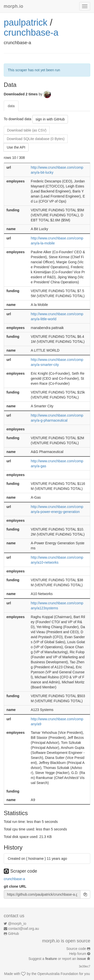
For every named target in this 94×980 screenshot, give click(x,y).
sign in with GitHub (50, 119)
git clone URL (15, 886)
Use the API (16, 147)
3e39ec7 (84, 966)
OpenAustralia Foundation (58, 974)
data (11, 106)
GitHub (14, 934)
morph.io (14, 6)
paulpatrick (26, 22)
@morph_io (17, 924)
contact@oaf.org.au (24, 929)
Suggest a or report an (58, 959)
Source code (76, 949)
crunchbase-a (31, 32)
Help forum (78, 954)
